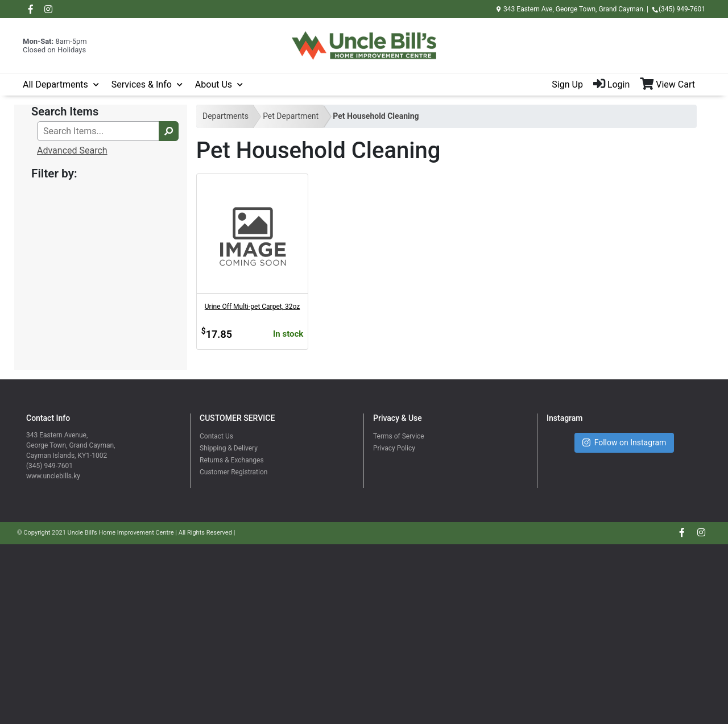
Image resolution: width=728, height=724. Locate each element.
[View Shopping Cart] (673, 85)
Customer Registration (233, 472)
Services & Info (142, 84)
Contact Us (216, 436)
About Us (214, 84)
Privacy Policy (394, 448)
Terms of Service (399, 436)
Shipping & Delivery (229, 448)
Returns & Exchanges (232, 460)
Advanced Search (72, 150)
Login (611, 84)
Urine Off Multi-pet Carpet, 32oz (252, 307)
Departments (226, 116)
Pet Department (291, 116)
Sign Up (567, 84)
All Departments (55, 84)
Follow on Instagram (624, 443)
